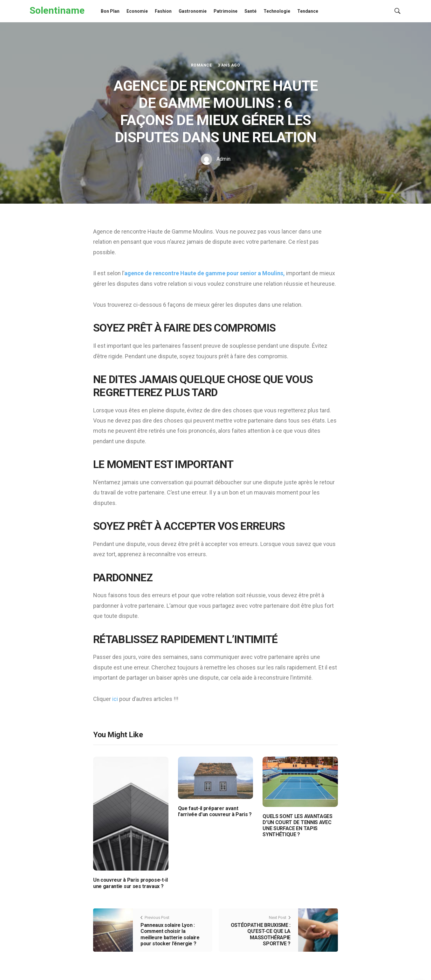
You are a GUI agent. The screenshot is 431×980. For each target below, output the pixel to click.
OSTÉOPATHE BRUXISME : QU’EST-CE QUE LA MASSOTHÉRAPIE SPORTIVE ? (261, 934)
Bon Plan (110, 11)
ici (116, 699)
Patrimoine (226, 11)
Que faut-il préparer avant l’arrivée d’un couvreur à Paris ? (215, 811)
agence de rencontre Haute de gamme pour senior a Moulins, (205, 273)
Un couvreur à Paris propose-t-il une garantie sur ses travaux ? (130, 883)
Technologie (277, 11)
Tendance (308, 11)
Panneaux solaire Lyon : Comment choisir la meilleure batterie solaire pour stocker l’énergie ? (170, 934)
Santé (250, 11)
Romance (201, 65)
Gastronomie (193, 11)
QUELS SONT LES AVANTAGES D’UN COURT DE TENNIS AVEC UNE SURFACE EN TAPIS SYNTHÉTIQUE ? (297, 826)
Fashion (163, 11)
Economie (137, 11)
